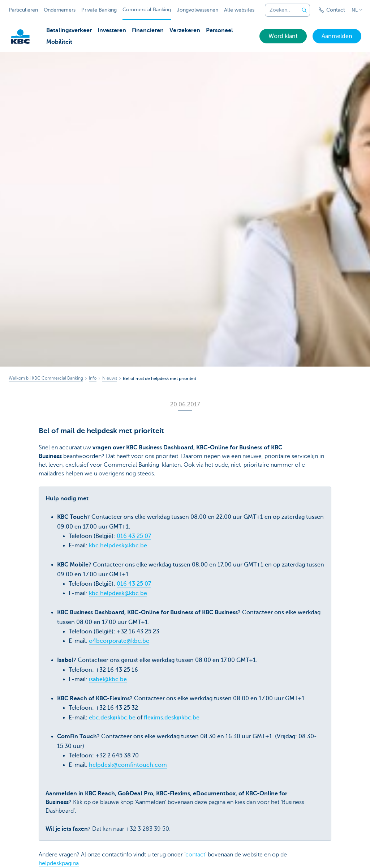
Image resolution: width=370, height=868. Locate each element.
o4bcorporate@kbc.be (119, 641)
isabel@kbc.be (108, 679)
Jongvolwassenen (197, 10)
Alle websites (239, 10)
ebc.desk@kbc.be (112, 718)
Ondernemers (60, 10)
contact (195, 855)
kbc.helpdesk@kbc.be (118, 546)
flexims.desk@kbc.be (172, 718)
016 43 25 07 (134, 536)
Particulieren (23, 10)
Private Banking (99, 10)
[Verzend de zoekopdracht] (304, 10)
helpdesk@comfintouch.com (128, 765)
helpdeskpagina (59, 863)
